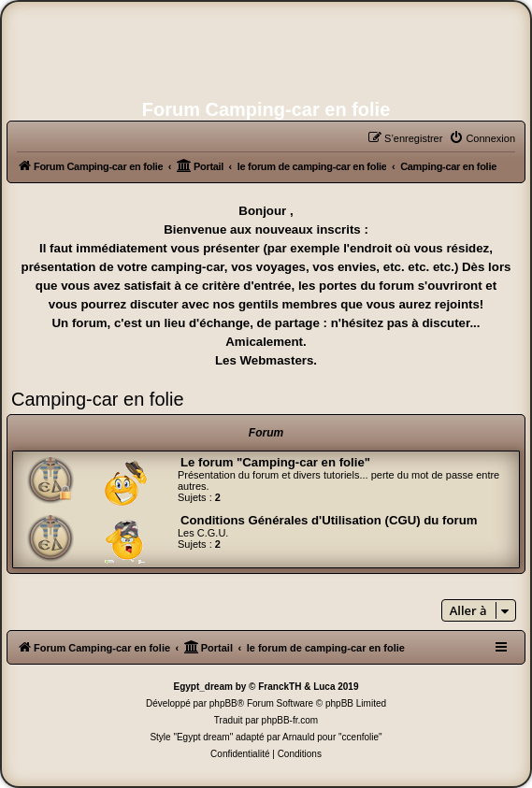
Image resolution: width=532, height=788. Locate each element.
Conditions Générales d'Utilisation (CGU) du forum (329, 520)
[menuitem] (482, 138)
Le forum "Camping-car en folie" (275, 462)
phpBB (223, 703)
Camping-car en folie (98, 399)
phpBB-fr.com (290, 720)
